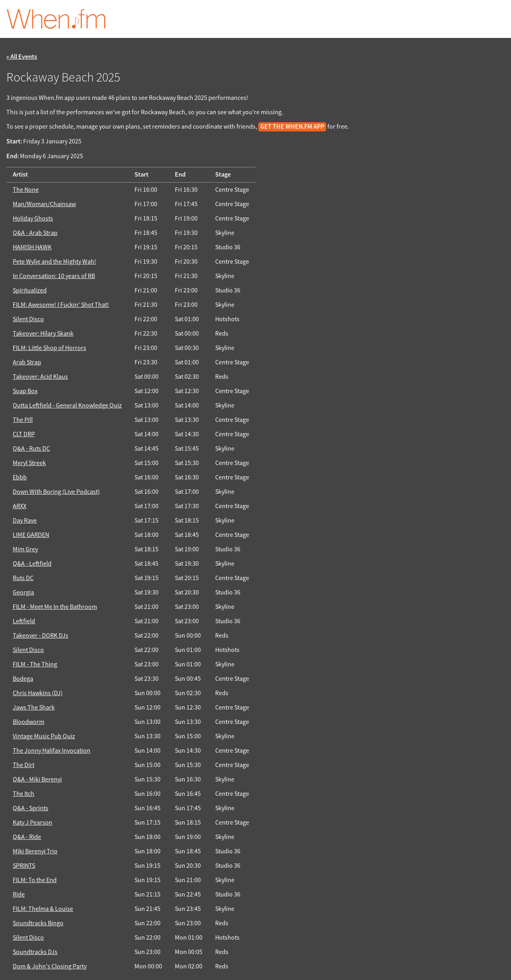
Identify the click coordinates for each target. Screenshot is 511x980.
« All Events (22, 57)
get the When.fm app (292, 127)
